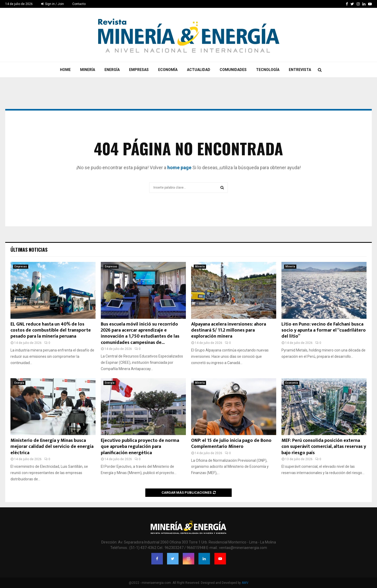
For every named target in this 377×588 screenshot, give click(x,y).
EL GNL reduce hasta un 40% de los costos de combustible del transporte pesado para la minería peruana (51, 330)
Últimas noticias (29, 250)
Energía (112, 70)
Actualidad (199, 70)
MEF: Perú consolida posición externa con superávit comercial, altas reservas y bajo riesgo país (324, 447)
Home (65, 70)
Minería (88, 70)
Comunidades (233, 70)
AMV (245, 583)
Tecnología (268, 70)
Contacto (79, 4)
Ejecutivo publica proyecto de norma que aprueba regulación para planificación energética (140, 447)
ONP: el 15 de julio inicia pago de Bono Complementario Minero (231, 444)
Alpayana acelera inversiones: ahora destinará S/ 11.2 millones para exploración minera (229, 330)
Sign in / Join (52, 4)
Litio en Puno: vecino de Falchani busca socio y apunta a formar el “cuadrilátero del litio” (324, 330)
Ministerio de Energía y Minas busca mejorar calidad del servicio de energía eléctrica (52, 447)
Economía (168, 70)
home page (179, 167)
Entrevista (300, 70)
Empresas (139, 70)
